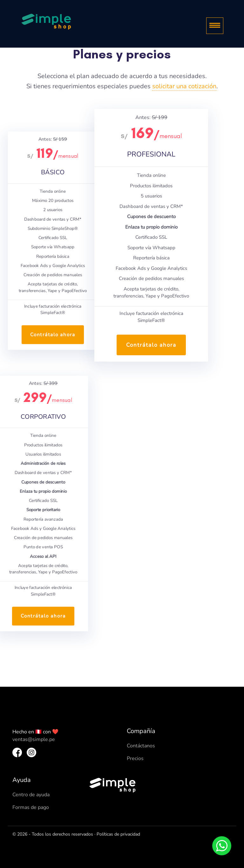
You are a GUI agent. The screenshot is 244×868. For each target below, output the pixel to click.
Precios (135, 758)
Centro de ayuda (31, 795)
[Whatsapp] (222, 846)
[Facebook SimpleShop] (17, 752)
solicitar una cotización (184, 86)
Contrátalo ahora (53, 334)
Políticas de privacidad (118, 834)
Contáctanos (141, 746)
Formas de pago (31, 807)
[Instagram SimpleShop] (31, 752)
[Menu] (215, 26)
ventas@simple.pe (34, 739)
